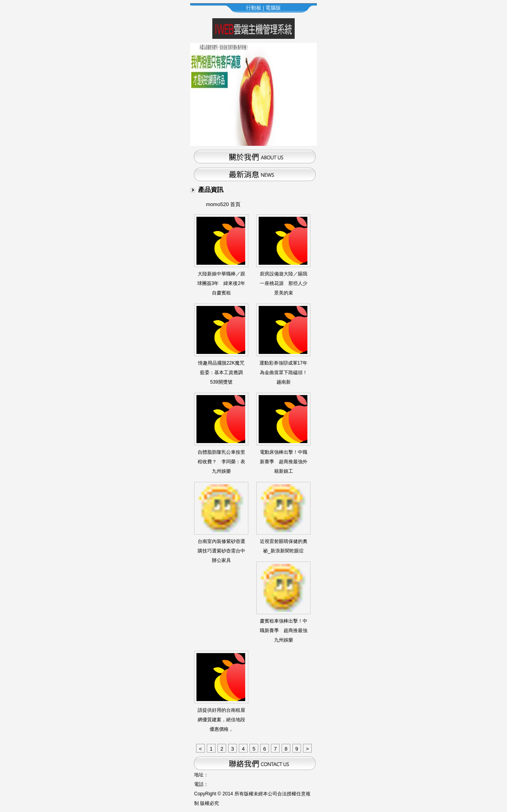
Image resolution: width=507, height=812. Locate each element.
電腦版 (273, 8)
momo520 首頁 (223, 204)
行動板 (254, 8)
